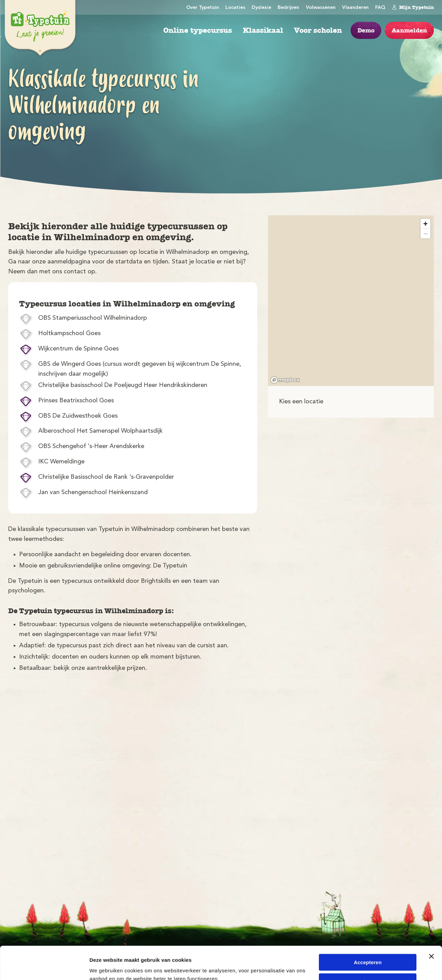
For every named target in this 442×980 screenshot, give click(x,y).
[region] (351, 301)
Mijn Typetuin (413, 7)
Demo (366, 30)
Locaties (235, 8)
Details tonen (106, 967)
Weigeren (367, 950)
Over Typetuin (203, 8)
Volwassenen (321, 8)
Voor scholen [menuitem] (318, 30)
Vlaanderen (355, 8)
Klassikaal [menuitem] (263, 30)
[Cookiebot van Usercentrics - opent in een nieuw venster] (44, 967)
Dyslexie (261, 8)
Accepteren (368, 931)
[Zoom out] (425, 234)
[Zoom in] (425, 224)
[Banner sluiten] (431, 925)
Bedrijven (288, 8)
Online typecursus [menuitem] (198, 30)
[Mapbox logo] (285, 380)
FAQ (380, 8)
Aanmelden (409, 30)
